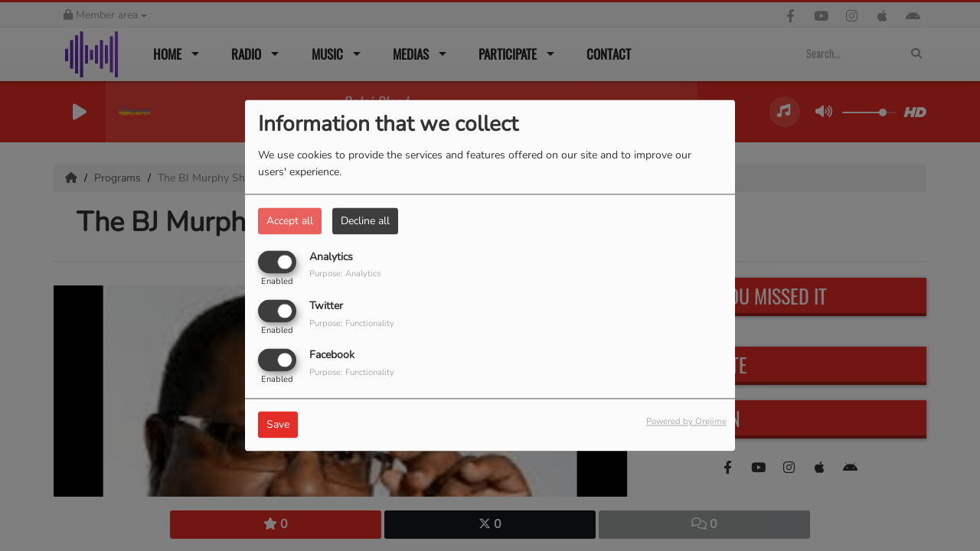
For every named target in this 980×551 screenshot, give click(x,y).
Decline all (365, 221)
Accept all (290, 221)
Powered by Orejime (686, 422)
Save (278, 425)
